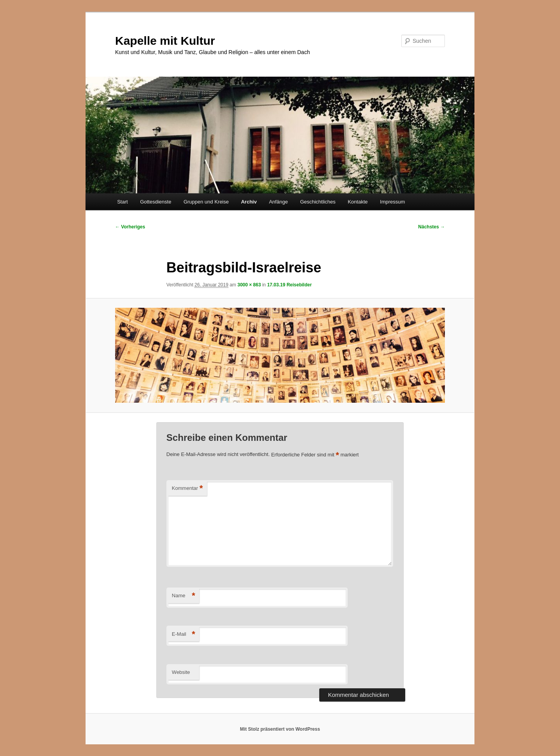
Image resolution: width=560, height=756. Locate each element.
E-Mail (184, 634)
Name (184, 596)
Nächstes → (431, 227)
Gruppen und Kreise (206, 202)
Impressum (392, 202)
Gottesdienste (156, 202)
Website (181, 672)
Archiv (249, 202)
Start (122, 202)
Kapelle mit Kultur (165, 41)
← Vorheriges (130, 227)
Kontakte (358, 202)
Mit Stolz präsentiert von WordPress (280, 729)
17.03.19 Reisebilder (290, 285)
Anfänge (278, 202)
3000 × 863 (249, 285)
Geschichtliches (318, 202)
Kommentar (187, 489)
